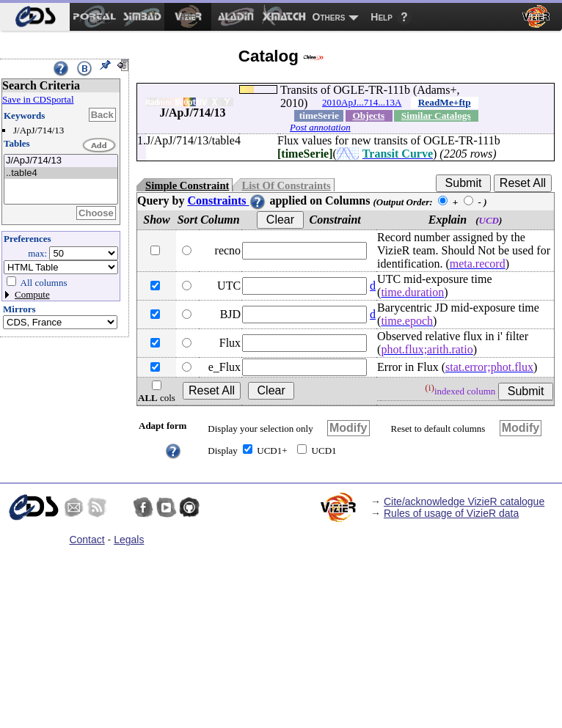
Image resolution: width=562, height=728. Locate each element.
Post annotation (320, 127)
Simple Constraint (187, 185)
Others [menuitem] (329, 17)
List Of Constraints (286, 185)
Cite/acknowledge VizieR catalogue (464, 501)
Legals (129, 540)
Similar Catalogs (436, 115)
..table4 (61, 173)
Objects (368, 115)
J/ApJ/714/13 (61, 161)
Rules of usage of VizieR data (451, 513)
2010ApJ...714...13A (362, 102)
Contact (87, 540)
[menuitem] (35, 17)
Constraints (227, 201)
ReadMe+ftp (445, 102)
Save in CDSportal (38, 99)
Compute (32, 294)
